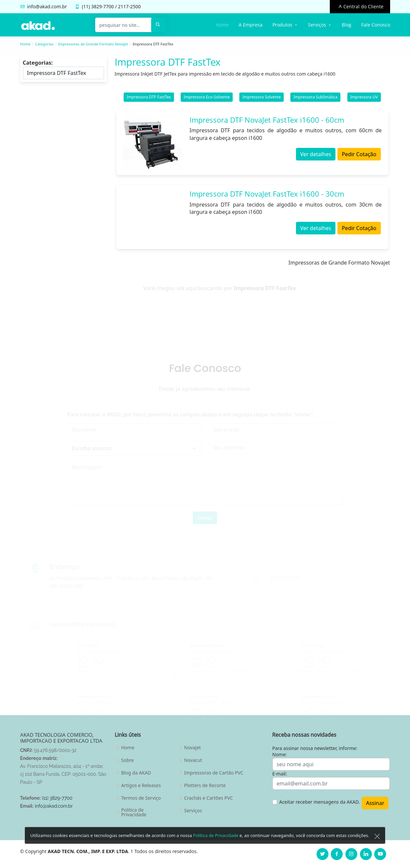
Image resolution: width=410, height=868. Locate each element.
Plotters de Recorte (205, 785)
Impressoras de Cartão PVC (214, 773)
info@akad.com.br (47, 6)
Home (222, 25)
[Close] (377, 849)
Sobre (128, 760)
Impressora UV (364, 98)
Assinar (375, 803)
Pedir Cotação (359, 156)
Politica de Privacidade (134, 812)
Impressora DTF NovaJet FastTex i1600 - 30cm (267, 195)
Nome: (280, 754)
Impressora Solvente (262, 98)
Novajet (193, 748)
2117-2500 (129, 6)
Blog (347, 25)
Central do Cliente (363, 6)
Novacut (193, 760)
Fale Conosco (376, 25)
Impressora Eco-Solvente (207, 98)
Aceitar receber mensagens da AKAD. (320, 802)
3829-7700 (103, 6)
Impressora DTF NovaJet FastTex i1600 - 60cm (267, 121)
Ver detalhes (316, 156)
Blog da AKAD (136, 773)
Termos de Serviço (141, 798)
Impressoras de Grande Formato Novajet (93, 44)
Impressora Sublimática (315, 98)
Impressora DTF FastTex (149, 98)
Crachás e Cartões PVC (209, 798)
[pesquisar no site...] (123, 25)
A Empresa (251, 25)
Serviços (193, 811)
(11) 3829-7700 (57, 798)
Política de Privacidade (216, 848)
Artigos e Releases (141, 785)
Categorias (44, 44)
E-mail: (280, 774)
